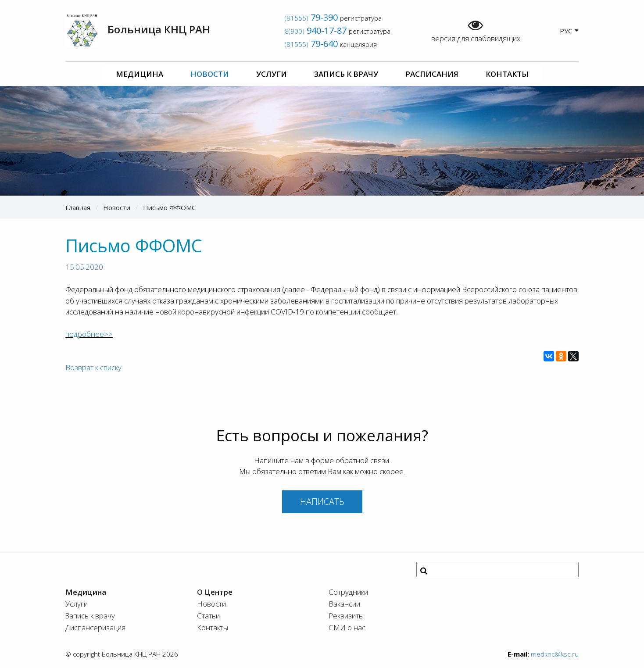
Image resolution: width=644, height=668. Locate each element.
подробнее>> (89, 334)
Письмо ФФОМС (169, 207)
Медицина (140, 74)
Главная (78, 207)
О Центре (215, 592)
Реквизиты (346, 616)
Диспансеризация (95, 627)
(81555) (311, 18)
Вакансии (344, 604)
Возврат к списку (93, 367)
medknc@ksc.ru (555, 654)
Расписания (432, 74)
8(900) (316, 31)
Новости (210, 74)
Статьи (208, 616)
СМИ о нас (347, 627)
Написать (322, 502)
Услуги (272, 74)
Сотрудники (348, 592)
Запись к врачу (346, 74)
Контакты (507, 74)
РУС (569, 30)
